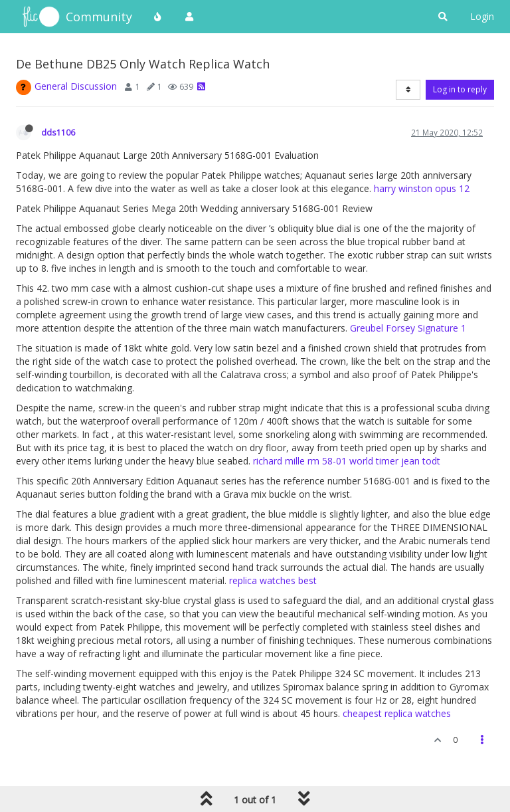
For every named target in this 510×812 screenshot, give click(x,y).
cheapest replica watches (397, 713)
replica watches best (273, 580)
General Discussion (76, 86)
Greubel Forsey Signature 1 (408, 328)
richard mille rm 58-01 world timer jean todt (347, 461)
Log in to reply (460, 89)
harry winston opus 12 (422, 188)
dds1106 (58, 132)
